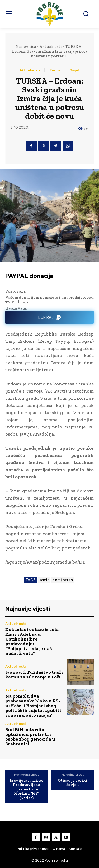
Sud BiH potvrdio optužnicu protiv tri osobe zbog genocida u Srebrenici (30, 737)
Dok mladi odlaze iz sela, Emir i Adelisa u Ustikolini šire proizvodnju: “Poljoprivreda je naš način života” (32, 641)
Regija (55, 70)
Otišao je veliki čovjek (73, 783)
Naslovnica (26, 46)
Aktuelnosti (51, 46)
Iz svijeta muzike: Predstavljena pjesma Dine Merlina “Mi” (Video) (26, 789)
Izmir (44, 580)
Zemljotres (63, 580)
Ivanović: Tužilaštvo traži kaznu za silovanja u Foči (34, 674)
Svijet (75, 70)
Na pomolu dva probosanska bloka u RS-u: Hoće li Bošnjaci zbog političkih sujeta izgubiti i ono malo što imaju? (33, 706)
